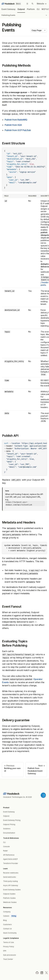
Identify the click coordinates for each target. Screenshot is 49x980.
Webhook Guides (10, 902)
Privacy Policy (9, 947)
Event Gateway (8, 9)
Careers (10, 916)
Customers (7, 924)
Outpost (21, 9)
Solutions (7, 829)
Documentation (9, 833)
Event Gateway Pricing (12, 820)
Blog (5, 920)
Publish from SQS (13, 125)
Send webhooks (10, 877)
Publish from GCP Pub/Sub (18, 130)
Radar (5, 851)
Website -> (42, 4)
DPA (5, 951)
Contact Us (7, 929)
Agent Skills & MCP (10, 859)
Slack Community (10, 933)
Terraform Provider (11, 863)
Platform (31, 9)
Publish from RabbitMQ (16, 120)
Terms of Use (8, 942)
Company (7, 912)
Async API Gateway (11, 885)
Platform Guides (9, 898)
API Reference (9, 855)
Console (6, 846)
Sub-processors (10, 955)
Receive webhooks (11, 873)
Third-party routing (10, 881)
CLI (38, 9)
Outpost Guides (9, 894)
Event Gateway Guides (12, 890)
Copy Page (37, 30)
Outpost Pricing (9, 824)
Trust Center (8, 959)
